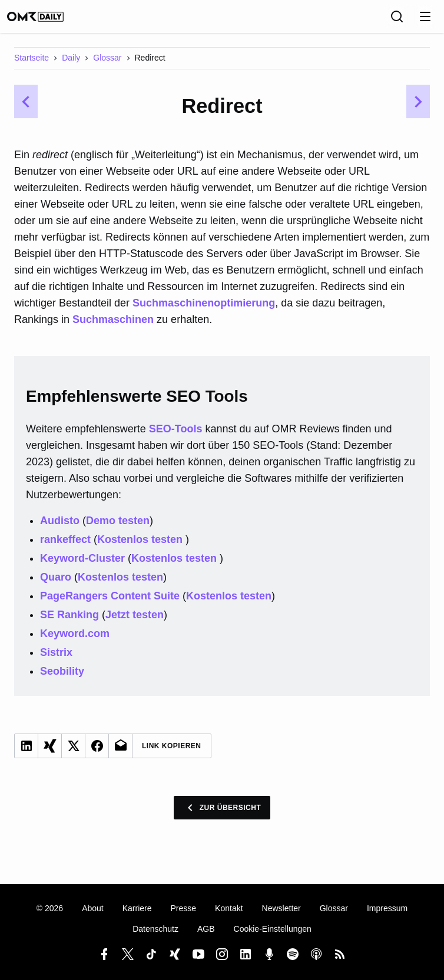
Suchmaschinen (113, 328)
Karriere (137, 908)
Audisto (60, 529)
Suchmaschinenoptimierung (204, 311)
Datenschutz (155, 929)
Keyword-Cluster (82, 566)
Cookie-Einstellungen (273, 929)
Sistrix (56, 661)
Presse (184, 908)
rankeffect (65, 548)
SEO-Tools (176, 437)
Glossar (107, 66)
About (93, 908)
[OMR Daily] (47, 21)
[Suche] (397, 21)
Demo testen (118, 529)
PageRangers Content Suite (110, 604)
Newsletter (281, 908)
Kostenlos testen (141, 548)
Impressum (387, 908)
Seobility (62, 679)
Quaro (56, 585)
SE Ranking (69, 623)
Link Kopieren (172, 754)
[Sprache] (371, 21)
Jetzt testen (135, 623)
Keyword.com (75, 642)
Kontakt (229, 908)
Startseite (32, 66)
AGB (206, 929)
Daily (71, 66)
